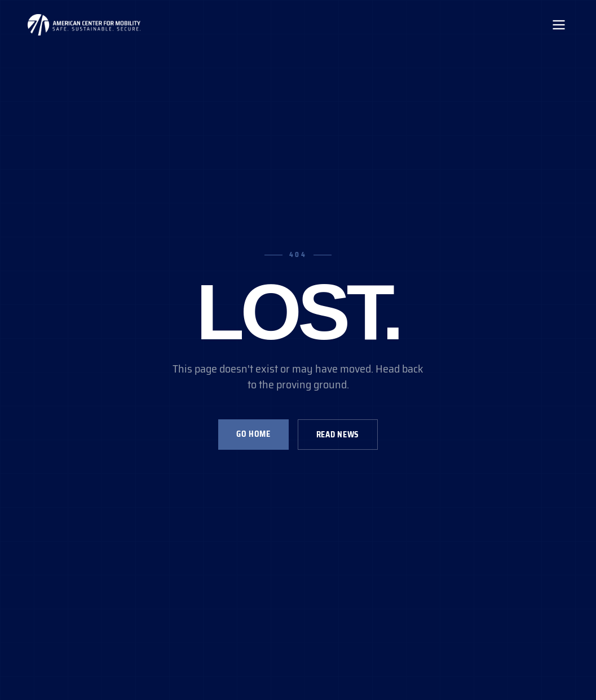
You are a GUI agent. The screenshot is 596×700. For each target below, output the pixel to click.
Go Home (253, 434)
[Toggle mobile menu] (559, 25)
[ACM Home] (84, 25)
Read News (338, 435)
